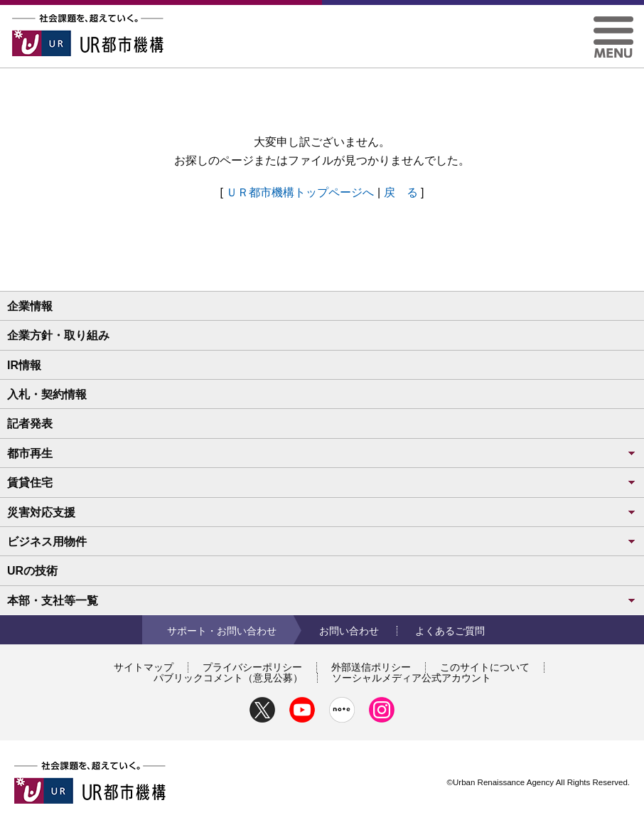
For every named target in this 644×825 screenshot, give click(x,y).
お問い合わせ (349, 631)
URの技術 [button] (32, 571)
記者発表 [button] (30, 424)
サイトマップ (144, 667)
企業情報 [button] (30, 306)
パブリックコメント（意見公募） (228, 678)
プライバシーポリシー (252, 667)
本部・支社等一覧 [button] (322, 601)
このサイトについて (485, 667)
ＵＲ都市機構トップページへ (300, 192)
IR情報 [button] (24, 365)
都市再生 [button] (322, 453)
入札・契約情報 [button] (47, 394)
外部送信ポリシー (371, 667)
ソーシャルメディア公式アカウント (412, 678)
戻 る (401, 192)
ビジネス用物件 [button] (322, 542)
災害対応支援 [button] (322, 512)
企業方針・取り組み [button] (58, 335)
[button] (613, 22)
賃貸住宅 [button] (322, 483)
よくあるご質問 (450, 631)
